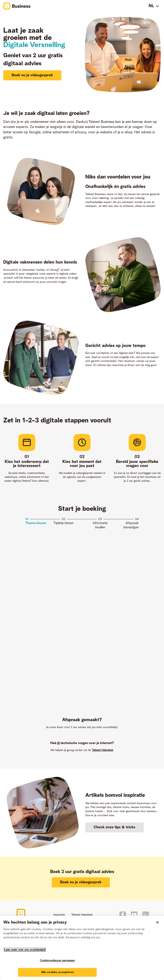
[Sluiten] (157, 922)
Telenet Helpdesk (102, 750)
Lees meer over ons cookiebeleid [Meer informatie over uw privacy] (25, 950)
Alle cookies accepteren (57, 972)
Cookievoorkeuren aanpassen (57, 961)
